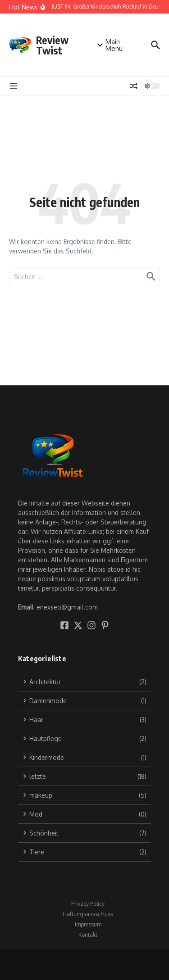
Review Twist (52, 45)
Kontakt (88, 935)
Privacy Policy (88, 904)
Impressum (88, 924)
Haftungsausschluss (88, 914)
